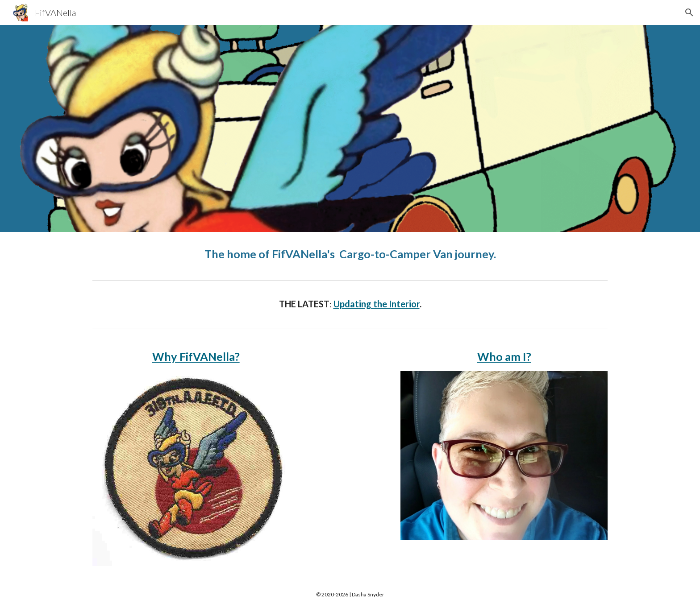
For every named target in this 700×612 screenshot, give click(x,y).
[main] (350, 254)
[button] (689, 12)
